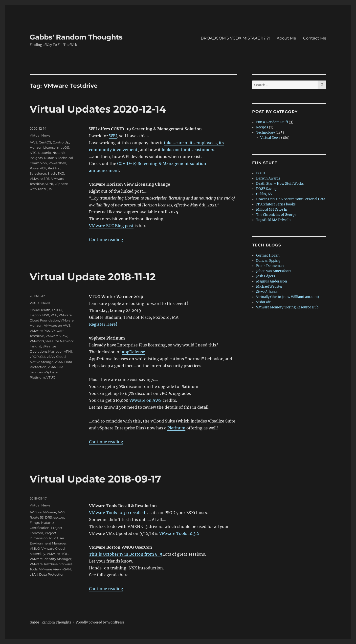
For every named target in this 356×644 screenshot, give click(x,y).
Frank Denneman (270, 266)
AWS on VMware (43, 512)
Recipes (262, 127)
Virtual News (40, 135)
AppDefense (133, 352)
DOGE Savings (267, 189)
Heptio (35, 315)
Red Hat (54, 168)
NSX (46, 315)
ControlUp (61, 142)
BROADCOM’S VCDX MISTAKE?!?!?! (235, 38)
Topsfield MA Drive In (273, 220)
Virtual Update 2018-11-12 (93, 277)
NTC (33, 153)
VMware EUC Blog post (111, 226)
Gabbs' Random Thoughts (76, 37)
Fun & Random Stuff (272, 122)
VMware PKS (40, 331)
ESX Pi (57, 310)
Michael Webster (269, 287)
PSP (52, 538)
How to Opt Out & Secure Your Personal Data (291, 199)
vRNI (49, 184)
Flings (35, 523)
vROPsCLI (37, 357)
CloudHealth (40, 310)
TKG (61, 173)
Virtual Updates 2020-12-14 (98, 109)
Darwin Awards (268, 178)
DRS (48, 517)
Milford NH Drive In (272, 210)
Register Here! (103, 324)
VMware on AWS (145, 400)
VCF (54, 315)
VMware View (56, 336)
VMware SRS (40, 179)
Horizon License (43, 147)
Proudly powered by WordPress (100, 622)
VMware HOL (57, 554)
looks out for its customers (188, 150)
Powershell (57, 163)
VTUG (51, 377)
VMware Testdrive (44, 564)
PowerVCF (38, 168)
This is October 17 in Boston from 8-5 (126, 554)
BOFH (261, 173)
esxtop (59, 517)
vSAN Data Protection (47, 574)
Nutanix (44, 153)
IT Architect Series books (276, 204)
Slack (52, 173)
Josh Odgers (266, 276)
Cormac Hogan (268, 255)
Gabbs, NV (264, 194)
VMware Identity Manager (51, 559)
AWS (33, 142)
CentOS (45, 142)
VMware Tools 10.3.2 (179, 533)
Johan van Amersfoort (274, 271)
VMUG (35, 548)
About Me (286, 38)
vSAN (67, 569)
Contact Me (315, 38)
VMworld (37, 341)
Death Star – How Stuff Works (280, 184)
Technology (266, 132)
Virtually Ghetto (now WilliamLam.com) (288, 297)
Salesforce (38, 173)
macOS (63, 147)
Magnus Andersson (272, 281)
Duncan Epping (268, 261)
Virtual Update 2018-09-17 (95, 479)
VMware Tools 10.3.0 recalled (117, 513)
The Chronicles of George (276, 215)
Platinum (176, 428)
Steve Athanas (267, 292)
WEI (113, 136)
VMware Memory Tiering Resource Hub (287, 307)
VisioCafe (263, 302)
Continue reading (106, 240)
